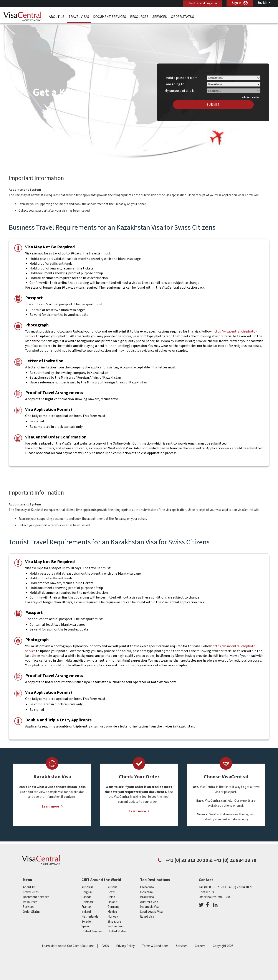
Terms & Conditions (155, 943)
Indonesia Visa (150, 904)
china (111, 894)
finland (112, 899)
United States (117, 929)
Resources (139, 16)
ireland (86, 909)
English (262, 3)
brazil (111, 890)
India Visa (146, 890)
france (86, 904)
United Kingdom (92, 929)
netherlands (90, 914)
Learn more (50, 804)
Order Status (182, 16)
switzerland (116, 924)
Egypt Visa (147, 914)
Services (160, 16)
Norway (113, 914)
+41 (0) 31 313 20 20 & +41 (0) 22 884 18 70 (226, 885)
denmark (88, 899)
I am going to (174, 82)
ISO (139, 965)
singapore (114, 919)
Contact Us (206, 890)
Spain (85, 924)
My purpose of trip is (179, 87)
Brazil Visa (147, 894)
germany (113, 904)
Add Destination (251, 95)
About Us (57, 16)
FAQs (105, 943)
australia (87, 885)
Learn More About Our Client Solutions (68, 943)
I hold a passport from (181, 75)
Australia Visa (149, 899)
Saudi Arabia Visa (151, 909)
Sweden (87, 919)
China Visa (147, 885)
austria (112, 885)
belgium (87, 890)
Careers (200, 943)
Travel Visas (79, 16)
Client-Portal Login (199, 3)
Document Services (110, 16)
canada (86, 894)
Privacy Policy (125, 943)
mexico (112, 909)
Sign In (237, 3)
